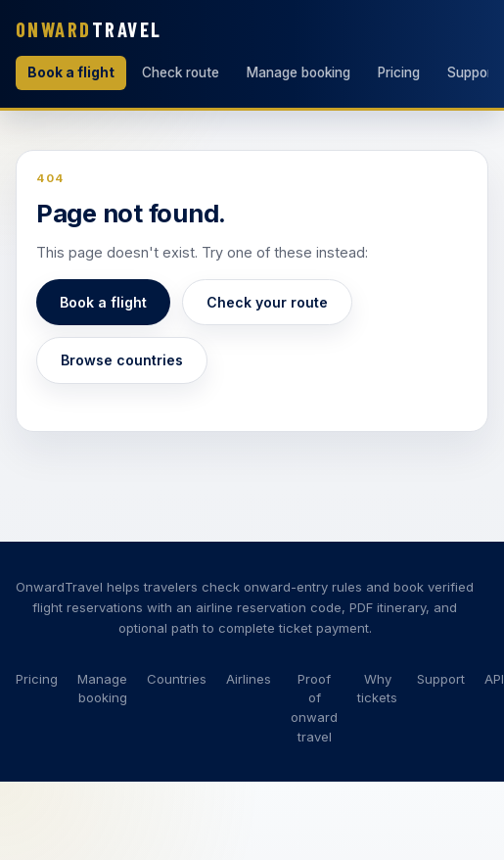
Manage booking (298, 72)
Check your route (267, 302)
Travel (89, 29)
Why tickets (377, 689)
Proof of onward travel (314, 708)
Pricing (399, 72)
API (494, 679)
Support (441, 679)
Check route (181, 72)
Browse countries (122, 360)
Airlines (249, 679)
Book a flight (71, 72)
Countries (177, 679)
